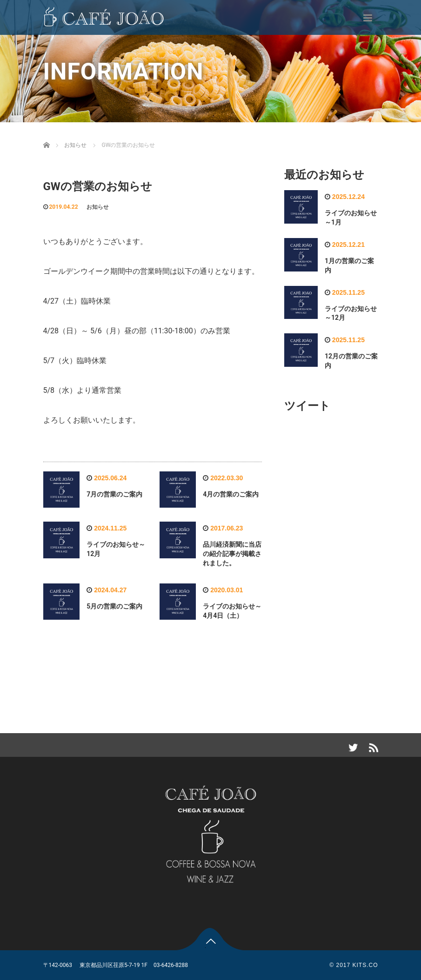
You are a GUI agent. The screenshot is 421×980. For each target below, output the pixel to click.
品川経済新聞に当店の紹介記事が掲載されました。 (232, 554)
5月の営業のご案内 (114, 606)
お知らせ (98, 207)
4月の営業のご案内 (231, 494)
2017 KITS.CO (357, 965)
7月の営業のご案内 (114, 494)
